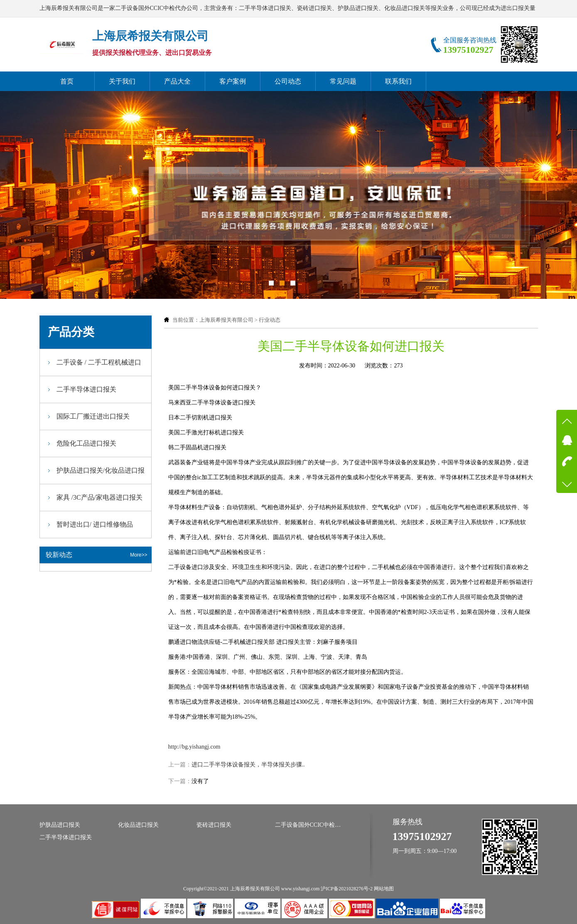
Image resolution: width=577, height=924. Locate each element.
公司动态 (288, 81)
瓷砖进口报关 (214, 825)
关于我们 (122, 81)
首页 (67, 81)
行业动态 (270, 320)
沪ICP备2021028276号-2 (347, 889)
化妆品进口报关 (138, 825)
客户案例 (233, 81)
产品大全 (177, 81)
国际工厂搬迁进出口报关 (93, 416)
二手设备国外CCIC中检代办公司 (308, 825)
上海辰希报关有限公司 (226, 320)
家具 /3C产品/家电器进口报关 (100, 497)
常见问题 (343, 81)
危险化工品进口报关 (86, 443)
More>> (139, 555)
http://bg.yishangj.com (194, 747)
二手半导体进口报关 (86, 389)
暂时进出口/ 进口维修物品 (95, 524)
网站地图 (384, 889)
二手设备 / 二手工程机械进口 (99, 362)
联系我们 (398, 81)
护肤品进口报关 (60, 825)
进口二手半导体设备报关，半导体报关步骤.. (248, 765)
